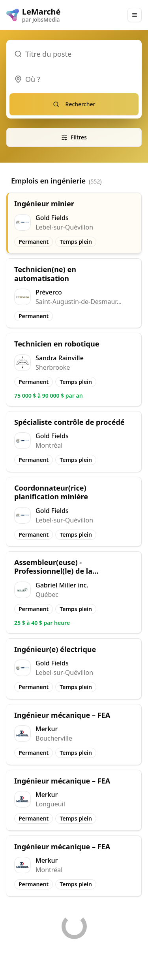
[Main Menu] (135, 15)
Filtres (74, 137)
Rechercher (74, 104)
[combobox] (74, 79)
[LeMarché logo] (34, 15)
